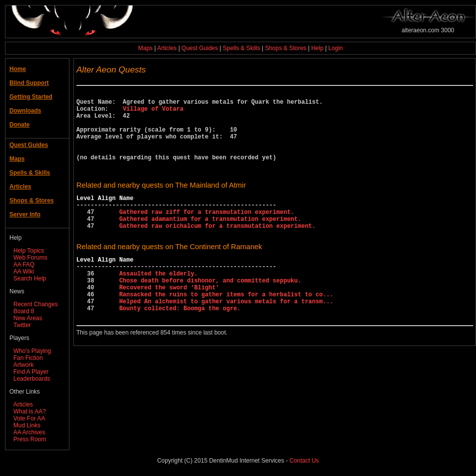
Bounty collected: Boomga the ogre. (180, 347)
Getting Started (31, 97)
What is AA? (30, 411)
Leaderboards (32, 379)
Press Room (30, 439)
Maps (146, 48)
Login (335, 48)
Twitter (22, 325)
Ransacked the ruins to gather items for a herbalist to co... (226, 330)
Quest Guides (200, 48)
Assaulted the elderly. (158, 305)
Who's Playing (32, 351)
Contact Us (304, 461)
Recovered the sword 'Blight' (169, 321)
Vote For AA (29, 418)
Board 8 (24, 311)
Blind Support (29, 83)
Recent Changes (35, 304)
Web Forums (30, 258)
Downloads (25, 111)
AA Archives (29, 432)
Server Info (25, 214)
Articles (167, 48)
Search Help (30, 278)
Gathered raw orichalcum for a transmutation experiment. (217, 251)
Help (318, 48)
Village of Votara (153, 113)
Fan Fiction (28, 358)
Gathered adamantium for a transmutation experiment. (210, 242)
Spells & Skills (241, 48)
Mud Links (27, 425)
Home (18, 69)
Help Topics (29, 251)
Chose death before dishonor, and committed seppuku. (210, 313)
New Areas (28, 318)
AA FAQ (24, 265)
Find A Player (31, 372)
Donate (20, 125)
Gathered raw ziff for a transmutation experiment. (207, 234)
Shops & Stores (285, 48)
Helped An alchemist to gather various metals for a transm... (226, 338)
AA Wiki (24, 272)
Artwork (24, 365)
